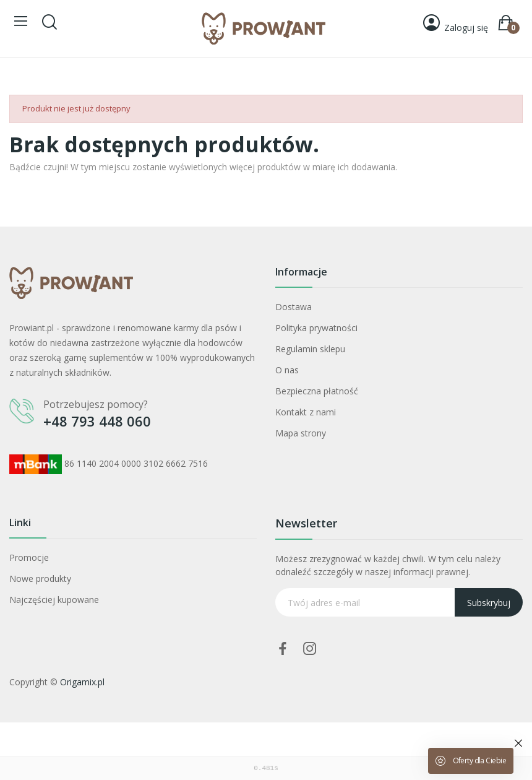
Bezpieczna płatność (317, 391)
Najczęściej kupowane (54, 600)
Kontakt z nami (306, 412)
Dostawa (294, 307)
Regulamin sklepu (310, 349)
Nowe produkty (40, 578)
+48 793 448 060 (97, 421)
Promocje (29, 557)
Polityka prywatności (316, 328)
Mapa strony (301, 433)
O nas (287, 370)
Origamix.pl (82, 682)
